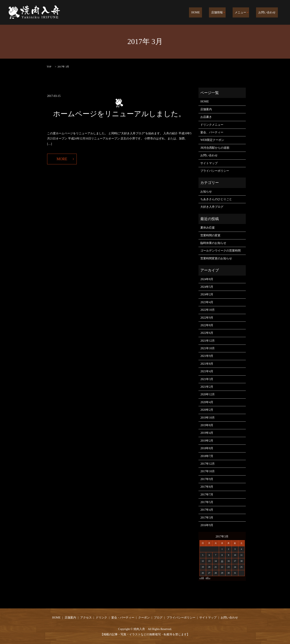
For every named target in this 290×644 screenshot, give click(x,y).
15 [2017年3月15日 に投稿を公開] (222, 561)
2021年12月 (208, 341)
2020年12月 (208, 394)
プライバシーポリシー (215, 171)
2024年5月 (207, 287)
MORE (62, 159)
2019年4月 (207, 433)
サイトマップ (209, 163)
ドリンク (101, 618)
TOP (49, 67)
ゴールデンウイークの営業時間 (220, 251)
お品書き (206, 117)
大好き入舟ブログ (212, 207)
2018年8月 (207, 448)
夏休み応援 (208, 228)
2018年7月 (207, 456)
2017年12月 (208, 464)
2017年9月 (207, 479)
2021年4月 (207, 371)
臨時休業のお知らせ (213, 243)
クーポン (144, 618)
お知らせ (206, 192)
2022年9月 (207, 318)
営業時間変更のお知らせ (216, 258)
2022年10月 (208, 310)
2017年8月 (207, 487)
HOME (207, 13)
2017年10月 (208, 471)
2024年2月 (207, 294)
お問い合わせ (269, 13)
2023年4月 (207, 302)
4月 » (208, 578)
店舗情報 (224, 13)
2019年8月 (207, 425)
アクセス (86, 618)
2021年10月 (208, 348)
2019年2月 (207, 441)
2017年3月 (207, 518)
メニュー (245, 13)
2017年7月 (207, 495)
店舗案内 (206, 109)
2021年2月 (207, 387)
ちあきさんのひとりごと (216, 199)
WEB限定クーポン (212, 140)
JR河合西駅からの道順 (215, 148)
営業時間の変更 (210, 235)
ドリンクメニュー (212, 125)
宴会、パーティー (212, 132)
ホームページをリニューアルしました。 (119, 114)
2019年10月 (208, 418)
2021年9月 (207, 356)
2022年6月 (207, 333)
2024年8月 (207, 279)
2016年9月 (207, 525)
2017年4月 (207, 510)
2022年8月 (207, 325)
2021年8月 (207, 364)
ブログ (158, 618)
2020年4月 (207, 402)
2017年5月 (207, 502)
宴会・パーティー (123, 618)
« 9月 (202, 578)
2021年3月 (207, 379)
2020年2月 (207, 410)
